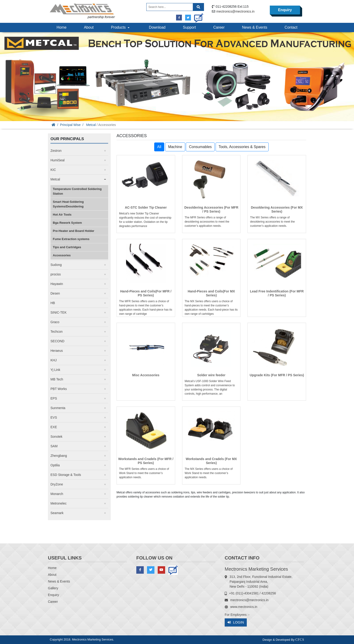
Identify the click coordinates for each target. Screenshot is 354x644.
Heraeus (57, 351)
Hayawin (57, 284)
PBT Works (59, 389)
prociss (56, 274)
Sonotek (56, 437)
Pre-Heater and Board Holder (73, 231)
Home (62, 27)
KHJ (53, 360)
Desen (55, 293)
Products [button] (121, 27)
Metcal (91, 125)
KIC (53, 170)
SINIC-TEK (58, 312)
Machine (175, 147)
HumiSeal (58, 160)
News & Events (254, 27)
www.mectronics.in (244, 607)
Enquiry (285, 10)
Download (157, 27)
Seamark (57, 513)
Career (219, 27)
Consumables (200, 147)
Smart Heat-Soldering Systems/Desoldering (68, 204)
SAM (54, 446)
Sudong (56, 265)
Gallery (53, 588)
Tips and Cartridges (67, 247)
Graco (55, 322)
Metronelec (58, 503)
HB (53, 303)
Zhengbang (59, 456)
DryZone (57, 484)
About (89, 27)
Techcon (57, 332)
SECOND (57, 341)
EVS (54, 417)
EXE (54, 427)
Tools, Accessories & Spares (242, 147)
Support (189, 27)
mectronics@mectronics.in (235, 11)
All (159, 147)
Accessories (62, 255)
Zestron (56, 151)
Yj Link (55, 370)
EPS (54, 398)
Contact (291, 27)
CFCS (300, 640)
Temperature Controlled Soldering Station (77, 191)
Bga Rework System (67, 223)
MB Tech (57, 379)
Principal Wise (70, 125)
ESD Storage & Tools (66, 475)
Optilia (55, 465)
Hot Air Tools (62, 215)
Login (236, 622)
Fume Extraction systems (71, 239)
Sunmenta (58, 408)
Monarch (57, 494)
